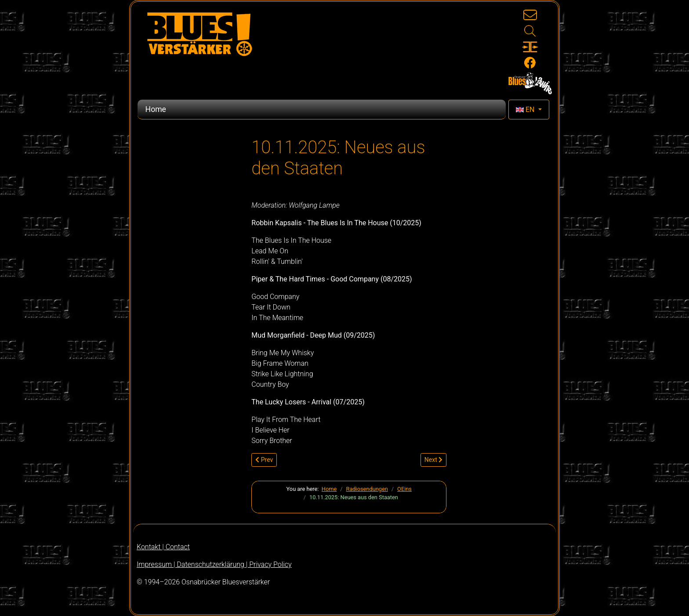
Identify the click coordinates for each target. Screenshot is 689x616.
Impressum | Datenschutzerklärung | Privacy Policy (214, 564)
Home (156, 109)
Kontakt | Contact (163, 547)
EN (526, 110)
